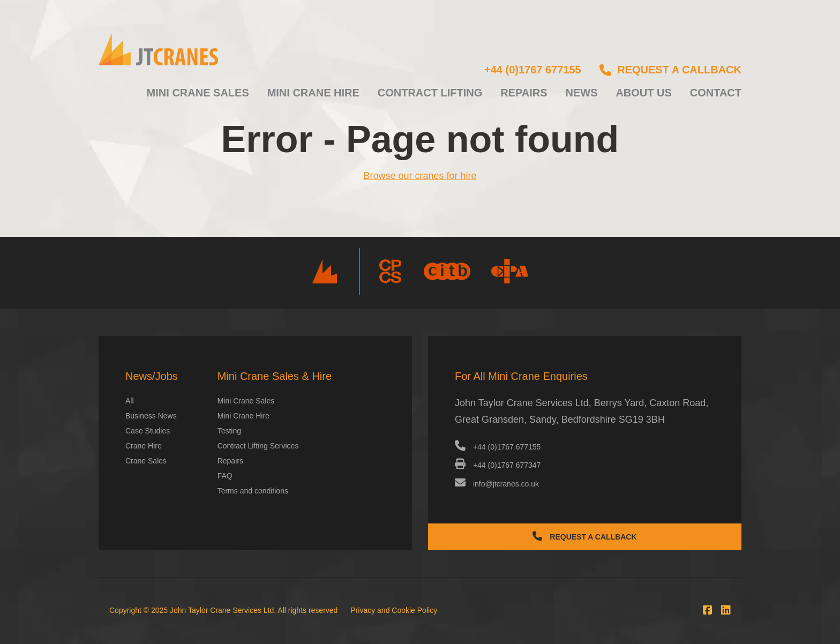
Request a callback (670, 70)
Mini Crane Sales (198, 93)
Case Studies (148, 431)
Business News (151, 416)
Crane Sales (146, 461)
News (581, 93)
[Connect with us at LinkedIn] (723, 610)
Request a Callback (584, 536)
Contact (716, 93)
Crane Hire (144, 446)
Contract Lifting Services (258, 446)
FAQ (225, 476)
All (130, 401)
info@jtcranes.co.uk (497, 484)
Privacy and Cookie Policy (394, 610)
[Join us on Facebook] (705, 610)
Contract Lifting (430, 93)
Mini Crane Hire (313, 93)
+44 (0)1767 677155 (533, 70)
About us (643, 93)
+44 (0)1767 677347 (498, 465)
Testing (229, 431)
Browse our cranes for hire (420, 176)
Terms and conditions (253, 491)
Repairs (524, 93)
